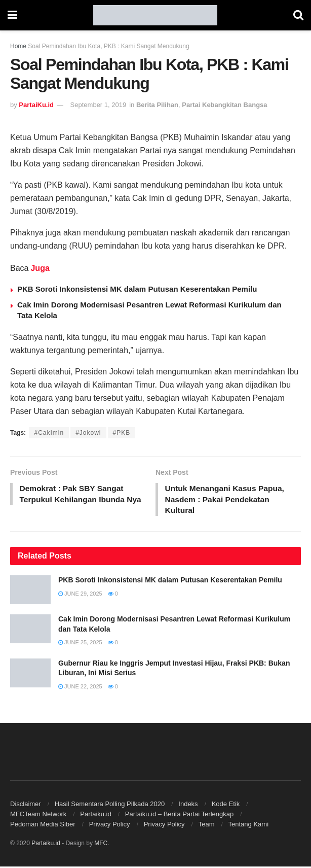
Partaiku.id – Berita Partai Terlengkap (179, 815)
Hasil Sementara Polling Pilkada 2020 (110, 805)
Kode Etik (226, 805)
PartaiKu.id (36, 105)
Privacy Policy (110, 826)
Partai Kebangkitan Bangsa (224, 105)
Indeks (188, 805)
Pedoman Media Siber (43, 826)
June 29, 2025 (80, 595)
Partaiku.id (95, 815)
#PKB (122, 433)
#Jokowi (88, 433)
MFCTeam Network (38, 815)
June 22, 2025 (80, 688)
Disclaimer (26, 805)
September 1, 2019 (99, 105)
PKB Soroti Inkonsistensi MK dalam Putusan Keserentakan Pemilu (137, 289)
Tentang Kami (249, 826)
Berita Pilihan (157, 105)
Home (18, 46)
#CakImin (49, 433)
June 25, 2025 (80, 644)
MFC (101, 845)
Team (207, 826)
